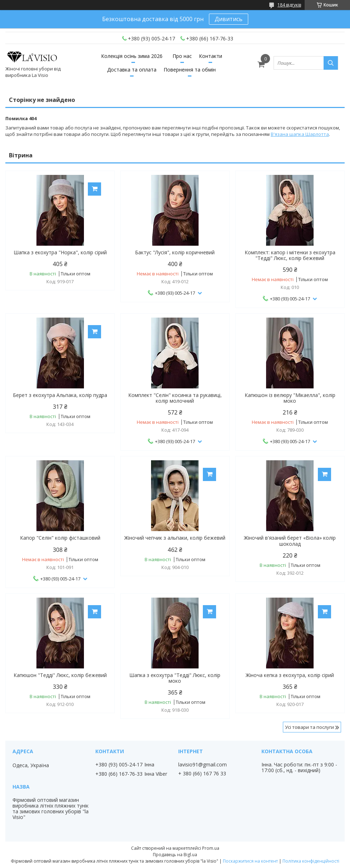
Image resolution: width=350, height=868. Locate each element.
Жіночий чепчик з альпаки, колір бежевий (175, 538)
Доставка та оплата (132, 70)
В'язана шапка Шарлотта (300, 134)
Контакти (211, 56)
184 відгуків (289, 5)
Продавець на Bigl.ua (175, 855)
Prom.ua (211, 848)
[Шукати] (331, 63)
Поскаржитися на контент (250, 861)
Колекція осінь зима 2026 (132, 56)
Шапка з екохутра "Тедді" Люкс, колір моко (175, 678)
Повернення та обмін (190, 70)
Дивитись (229, 19)
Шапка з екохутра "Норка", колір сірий (60, 252)
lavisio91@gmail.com (202, 765)
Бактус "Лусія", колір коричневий (175, 252)
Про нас (182, 56)
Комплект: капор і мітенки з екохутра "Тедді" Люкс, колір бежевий (290, 255)
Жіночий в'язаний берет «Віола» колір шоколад (290, 541)
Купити (94, 189)
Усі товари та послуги (309, 727)
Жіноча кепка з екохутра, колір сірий (290, 675)
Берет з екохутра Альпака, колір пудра (60, 395)
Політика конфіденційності (311, 861)
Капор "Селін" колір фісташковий (60, 538)
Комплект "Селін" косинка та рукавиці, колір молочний (175, 398)
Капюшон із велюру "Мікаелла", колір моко (290, 398)
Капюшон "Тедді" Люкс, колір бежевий (60, 675)
